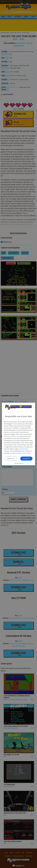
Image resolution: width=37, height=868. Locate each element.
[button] (19, 463)
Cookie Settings (16, 453)
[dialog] (19, 434)
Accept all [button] (26, 458)
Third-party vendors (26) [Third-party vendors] (12, 436)
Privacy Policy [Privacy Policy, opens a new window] (26, 453)
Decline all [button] (11, 458)
